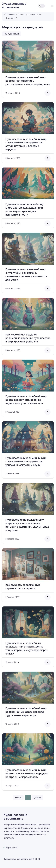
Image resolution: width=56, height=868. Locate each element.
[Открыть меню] (52, 6)
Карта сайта (12, 848)
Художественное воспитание (14, 5)
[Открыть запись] (28, 69)
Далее (38, 797)
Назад (18, 797)
